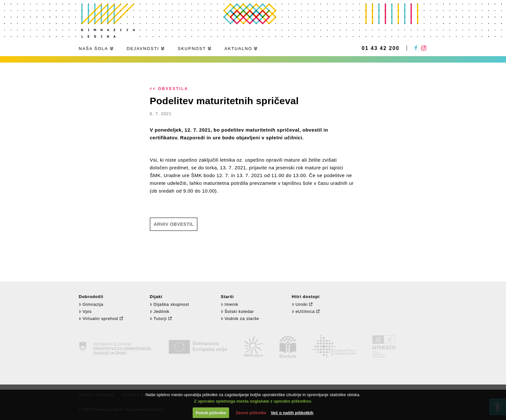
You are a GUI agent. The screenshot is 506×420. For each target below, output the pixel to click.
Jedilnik (160, 311)
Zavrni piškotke (251, 413)
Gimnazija (91, 304)
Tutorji (158, 319)
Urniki (300, 304)
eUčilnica (303, 311)
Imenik (229, 304)
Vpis (85, 311)
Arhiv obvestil (174, 224)
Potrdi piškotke (211, 413)
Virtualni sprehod (98, 319)
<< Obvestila (169, 89)
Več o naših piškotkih (292, 413)
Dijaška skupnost (169, 304)
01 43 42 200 (381, 48)
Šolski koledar (237, 311)
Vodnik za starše (240, 319)
